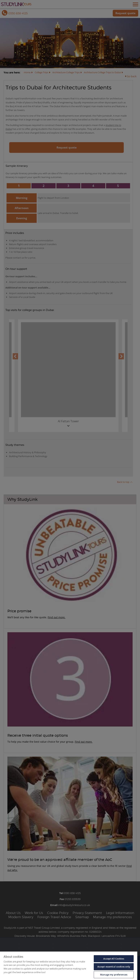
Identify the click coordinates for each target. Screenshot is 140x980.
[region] (69, 966)
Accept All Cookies (114, 959)
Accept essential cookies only (114, 967)
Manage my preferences (114, 975)
